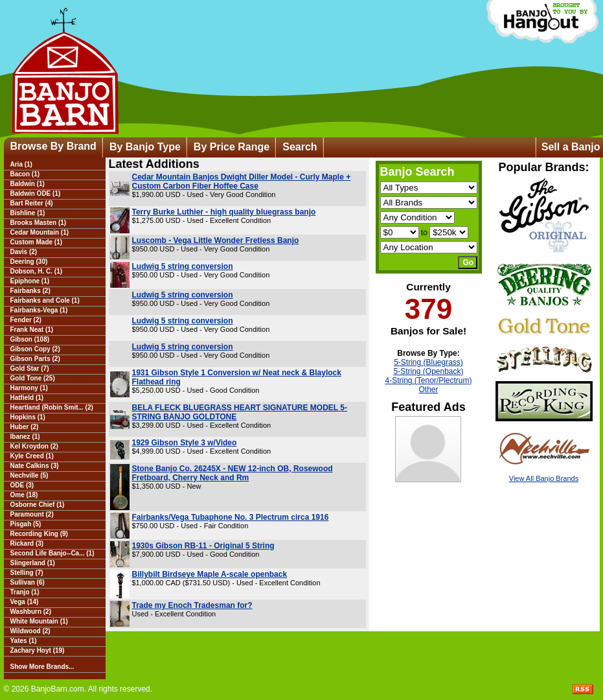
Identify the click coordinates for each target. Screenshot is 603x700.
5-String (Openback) (428, 371)
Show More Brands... (42, 667)
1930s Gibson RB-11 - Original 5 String (203, 546)
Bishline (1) (28, 213)
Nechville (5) (29, 475)
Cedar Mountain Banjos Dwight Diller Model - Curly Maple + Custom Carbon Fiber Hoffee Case (242, 181)
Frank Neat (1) (32, 330)
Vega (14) (25, 602)
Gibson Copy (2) (35, 349)
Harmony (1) (29, 388)
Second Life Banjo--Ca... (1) (52, 553)
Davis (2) (24, 252)
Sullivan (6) (28, 582)
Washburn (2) (31, 612)
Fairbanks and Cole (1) (45, 300)
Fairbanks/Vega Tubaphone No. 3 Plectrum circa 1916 (231, 517)
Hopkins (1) (28, 417)
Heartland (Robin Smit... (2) (52, 407)
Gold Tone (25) (33, 378)
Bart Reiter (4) (32, 203)
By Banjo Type (145, 147)
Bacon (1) (25, 174)
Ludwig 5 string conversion (183, 266)
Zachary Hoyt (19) (38, 650)
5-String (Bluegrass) (428, 362)
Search (300, 147)
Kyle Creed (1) (32, 456)
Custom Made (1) (37, 242)
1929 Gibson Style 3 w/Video (185, 443)
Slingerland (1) (33, 563)
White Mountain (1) (39, 621)
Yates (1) (24, 641)
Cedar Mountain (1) (40, 232)
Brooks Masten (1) (39, 223)
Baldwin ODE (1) (36, 193)
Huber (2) (25, 427)
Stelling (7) (27, 573)
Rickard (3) (27, 543)
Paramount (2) (32, 514)
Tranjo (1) (25, 592)
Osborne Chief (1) (38, 505)
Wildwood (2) (30, 631)
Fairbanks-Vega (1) (39, 310)
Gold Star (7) (30, 368)
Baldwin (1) (28, 184)
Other (428, 390)
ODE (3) (22, 485)
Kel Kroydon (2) (34, 446)
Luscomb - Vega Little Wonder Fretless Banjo (216, 240)
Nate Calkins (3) (35, 466)
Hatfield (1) (27, 398)
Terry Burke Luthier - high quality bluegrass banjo (224, 212)
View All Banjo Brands (544, 478)
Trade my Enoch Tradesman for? (192, 605)
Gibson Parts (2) (35, 359)
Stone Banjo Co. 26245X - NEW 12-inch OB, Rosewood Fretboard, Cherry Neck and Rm (233, 473)
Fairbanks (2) (30, 291)
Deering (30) (29, 262)
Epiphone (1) (30, 281)
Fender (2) (26, 320)
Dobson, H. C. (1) (37, 271)
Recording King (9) (39, 534)
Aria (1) (21, 164)
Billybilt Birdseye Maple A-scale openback (210, 574)
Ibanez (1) (25, 437)
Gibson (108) (30, 339)
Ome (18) (24, 495)
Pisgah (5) (26, 524)
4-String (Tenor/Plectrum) (428, 380)
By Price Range (232, 147)
